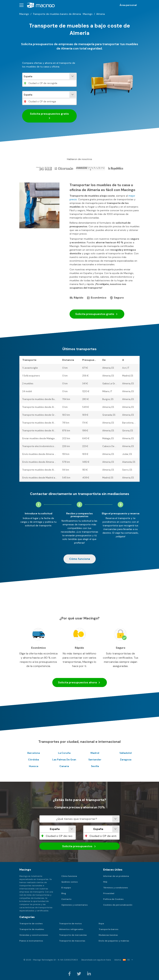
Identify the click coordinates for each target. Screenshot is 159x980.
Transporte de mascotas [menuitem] (72, 941)
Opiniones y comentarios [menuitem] (75, 905)
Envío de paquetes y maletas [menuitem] (114, 941)
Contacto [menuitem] (66, 899)
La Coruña (64, 753)
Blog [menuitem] (64, 893)
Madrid (95, 753)
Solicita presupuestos (97, 314)
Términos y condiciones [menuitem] (116, 888)
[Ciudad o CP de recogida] (49, 83)
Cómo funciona (80, 559)
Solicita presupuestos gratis (49, 116)
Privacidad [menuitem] (109, 893)
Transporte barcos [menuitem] (109, 929)
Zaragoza (126, 760)
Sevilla (95, 766)
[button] (21, 5)
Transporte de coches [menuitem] (31, 924)
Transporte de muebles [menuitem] (32, 929)
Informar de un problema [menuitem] (116, 876)
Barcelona (34, 753)
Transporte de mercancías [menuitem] (73, 935)
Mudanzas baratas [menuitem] (108, 935)
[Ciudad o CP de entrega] (49, 102)
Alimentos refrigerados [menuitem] (71, 929)
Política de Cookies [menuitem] (113, 899)
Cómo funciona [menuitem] (69, 876)
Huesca (34, 766)
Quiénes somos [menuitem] (70, 882)
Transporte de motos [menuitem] (70, 924)
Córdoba (33, 760)
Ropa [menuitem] (101, 924)
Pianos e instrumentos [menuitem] (31, 941)
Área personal (128, 5)
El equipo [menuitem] (66, 888)
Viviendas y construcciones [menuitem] (34, 935)
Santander (95, 760)
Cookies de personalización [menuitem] (118, 905)
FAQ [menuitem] (105, 882)
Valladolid (126, 753)
